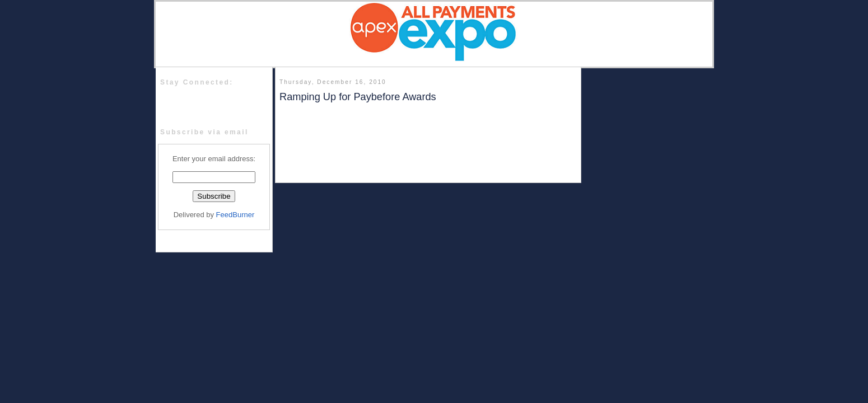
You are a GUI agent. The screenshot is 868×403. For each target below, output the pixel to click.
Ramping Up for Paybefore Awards (358, 97)
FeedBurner (235, 215)
